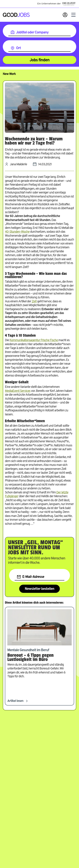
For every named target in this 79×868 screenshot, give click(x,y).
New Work (9, 74)
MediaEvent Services (18, 391)
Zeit (34, 302)
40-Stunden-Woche (17, 232)
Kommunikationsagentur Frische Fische (34, 340)
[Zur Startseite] (16, 15)
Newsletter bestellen (39, 589)
